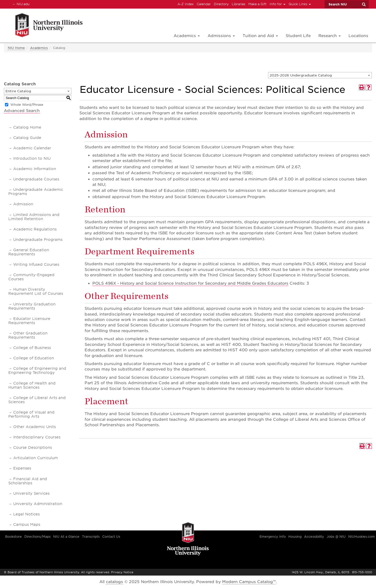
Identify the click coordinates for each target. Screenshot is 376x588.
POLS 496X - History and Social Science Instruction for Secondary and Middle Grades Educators (190, 283)
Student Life (298, 36)
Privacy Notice (122, 572)
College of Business (32, 348)
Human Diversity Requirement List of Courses (36, 291)
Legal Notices (26, 514)
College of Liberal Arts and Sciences (37, 400)
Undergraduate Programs (38, 240)
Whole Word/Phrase (27, 105)
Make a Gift (257, 4)
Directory (221, 4)
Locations (358, 36)
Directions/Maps (37, 537)
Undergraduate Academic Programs (36, 192)
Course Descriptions (33, 447)
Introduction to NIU (32, 158)
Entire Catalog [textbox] (18, 91)
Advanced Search (22, 111)
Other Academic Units (35, 427)
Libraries (238, 4)
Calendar (204, 4)
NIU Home (16, 48)
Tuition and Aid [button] (260, 36)
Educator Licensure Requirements (29, 321)
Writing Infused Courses (36, 264)
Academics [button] (187, 36)
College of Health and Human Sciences (32, 385)
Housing (295, 537)
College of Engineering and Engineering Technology (37, 370)
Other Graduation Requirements (28, 335)
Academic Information (35, 169)
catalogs (114, 582)
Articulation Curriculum (36, 458)
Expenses (22, 468)
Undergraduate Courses (36, 179)
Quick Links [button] (300, 4)
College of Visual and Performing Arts (31, 414)
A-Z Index (186, 4)
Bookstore (13, 537)
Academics (39, 48)
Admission (23, 204)
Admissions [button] (221, 36)
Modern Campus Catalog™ (249, 582)
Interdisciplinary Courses (37, 437)
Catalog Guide (27, 138)
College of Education (34, 358)
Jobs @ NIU (336, 537)
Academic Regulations (35, 229)
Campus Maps (27, 524)
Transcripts (91, 537)
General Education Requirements (29, 252)
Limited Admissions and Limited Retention (34, 217)
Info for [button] (278, 4)
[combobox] (320, 75)
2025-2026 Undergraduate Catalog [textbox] (301, 75)
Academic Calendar (32, 148)
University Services (31, 493)
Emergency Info (273, 537)
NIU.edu (20, 4)
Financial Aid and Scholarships (28, 481)
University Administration (38, 504)
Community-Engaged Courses (31, 277)
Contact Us (111, 537)
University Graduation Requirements (32, 306)
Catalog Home (27, 127)
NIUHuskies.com (361, 537)
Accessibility (314, 537)
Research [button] (330, 36)
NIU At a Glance (66, 537)
